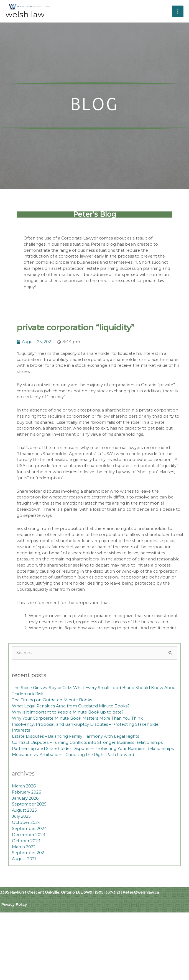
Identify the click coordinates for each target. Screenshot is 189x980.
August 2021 (24, 877)
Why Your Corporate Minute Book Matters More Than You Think (77, 736)
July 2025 (21, 835)
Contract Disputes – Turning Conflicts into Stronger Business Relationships (87, 761)
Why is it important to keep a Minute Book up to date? (68, 730)
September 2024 (29, 847)
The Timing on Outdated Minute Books (52, 718)
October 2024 (26, 841)
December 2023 (29, 853)
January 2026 (25, 816)
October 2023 (26, 859)
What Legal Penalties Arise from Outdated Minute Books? (71, 724)
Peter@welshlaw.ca (141, 910)
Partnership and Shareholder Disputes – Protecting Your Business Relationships (93, 767)
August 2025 (24, 829)
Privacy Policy (14, 923)
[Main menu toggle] (183, 20)
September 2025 (29, 822)
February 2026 (26, 810)
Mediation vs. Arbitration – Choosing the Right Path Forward (73, 773)
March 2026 (24, 804)
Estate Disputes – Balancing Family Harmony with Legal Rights (76, 755)
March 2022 (24, 865)
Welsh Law (25, 33)
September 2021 (29, 871)
